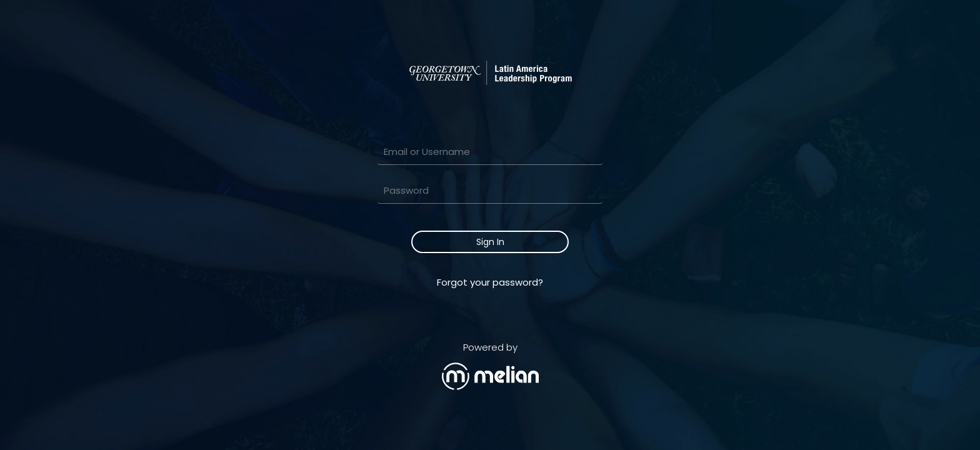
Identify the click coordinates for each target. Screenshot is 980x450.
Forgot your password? (490, 282)
